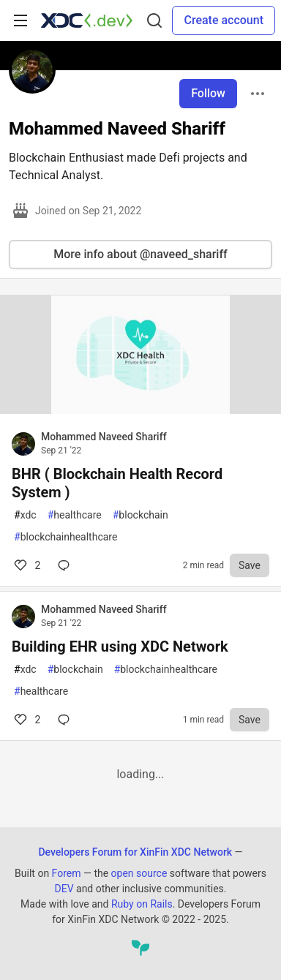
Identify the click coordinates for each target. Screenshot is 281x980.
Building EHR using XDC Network (120, 647)
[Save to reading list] (250, 565)
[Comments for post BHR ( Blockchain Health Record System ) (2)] (67, 565)
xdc (25, 515)
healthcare (75, 515)
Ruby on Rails (142, 904)
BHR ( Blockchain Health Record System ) (117, 483)
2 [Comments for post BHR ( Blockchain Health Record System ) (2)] (26, 565)
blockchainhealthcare (65, 537)
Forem (67, 873)
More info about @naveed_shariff (140, 254)
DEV (64, 889)
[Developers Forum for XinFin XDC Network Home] (87, 20)
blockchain (140, 515)
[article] (140, 410)
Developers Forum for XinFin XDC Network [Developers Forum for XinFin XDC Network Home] (135, 852)
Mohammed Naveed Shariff (104, 437)
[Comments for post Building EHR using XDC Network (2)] (67, 720)
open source (139, 873)
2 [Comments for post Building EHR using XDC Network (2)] (26, 720)
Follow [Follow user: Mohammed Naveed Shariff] (208, 93)
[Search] (154, 20)
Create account (224, 20)
